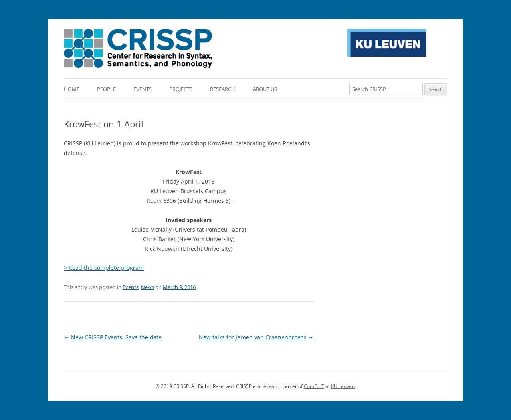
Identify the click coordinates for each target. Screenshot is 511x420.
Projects (181, 89)
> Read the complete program (104, 268)
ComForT (314, 386)
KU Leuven (343, 386)
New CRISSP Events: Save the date (113, 337)
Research (223, 89)
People (106, 89)
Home (72, 89)
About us (265, 89)
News (148, 287)
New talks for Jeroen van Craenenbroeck (256, 337)
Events (143, 89)
